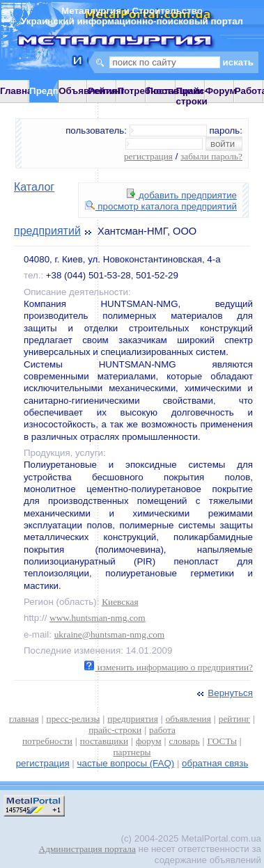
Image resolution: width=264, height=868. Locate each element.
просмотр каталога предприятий (161, 206)
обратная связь (215, 763)
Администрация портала (87, 849)
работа (162, 730)
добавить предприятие (182, 195)
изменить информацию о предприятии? (169, 667)
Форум (221, 91)
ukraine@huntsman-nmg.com (109, 634)
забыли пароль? (211, 156)
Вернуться (224, 693)
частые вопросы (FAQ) (126, 763)
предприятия (132, 719)
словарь (185, 741)
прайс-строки (115, 730)
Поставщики (174, 91)
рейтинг (234, 719)
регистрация (148, 156)
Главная (19, 91)
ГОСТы (222, 741)
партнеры (132, 752)
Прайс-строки (192, 96)
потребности (47, 741)
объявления (188, 719)
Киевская (120, 602)
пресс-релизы (73, 719)
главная (24, 719)
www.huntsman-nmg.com (98, 618)
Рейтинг (106, 91)
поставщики (104, 741)
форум (149, 741)
